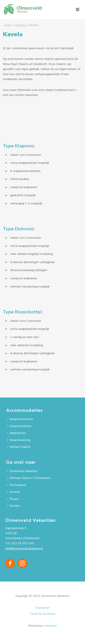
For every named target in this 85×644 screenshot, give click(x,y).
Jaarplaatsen (17, 433)
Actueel (14, 492)
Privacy (13, 499)
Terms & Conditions (43, 614)
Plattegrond (16, 485)
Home (8, 25)
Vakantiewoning (19, 440)
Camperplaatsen (19, 426)
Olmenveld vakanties (22, 471)
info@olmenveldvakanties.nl (24, 548)
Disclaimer (42, 608)
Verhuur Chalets (19, 447)
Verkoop (21, 25)
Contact (13, 506)
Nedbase (51, 626)
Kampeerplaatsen (20, 419)
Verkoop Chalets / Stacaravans (29, 478)
